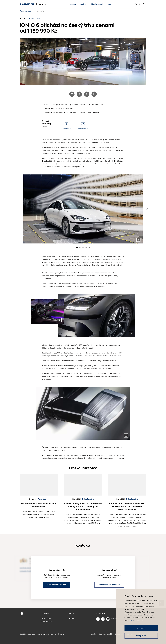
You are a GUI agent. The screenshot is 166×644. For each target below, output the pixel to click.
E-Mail (72, 94)
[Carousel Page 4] (86, 247)
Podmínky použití (105, 634)
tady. (133, 621)
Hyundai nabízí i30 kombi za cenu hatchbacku (39, 505)
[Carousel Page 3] (83, 247)
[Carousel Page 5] (89, 247)
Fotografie (40, 11)
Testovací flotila (47, 621)
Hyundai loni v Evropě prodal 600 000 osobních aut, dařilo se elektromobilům (127, 507)
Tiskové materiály (97, 4)
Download (138, 240)
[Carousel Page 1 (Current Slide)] (77, 247)
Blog (109, 4)
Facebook (79, 94)
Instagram (103, 619)
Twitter (87, 94)
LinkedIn (94, 94)
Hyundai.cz (73, 618)
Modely (73, 4)
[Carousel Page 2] (80, 247)
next (148, 208)
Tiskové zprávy (46, 618)
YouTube (108, 619)
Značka (83, 4)
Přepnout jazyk (144, 4)
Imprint (93, 634)
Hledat (140, 4)
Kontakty (45, 126)
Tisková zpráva (25, 11)
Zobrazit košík (136, 4)
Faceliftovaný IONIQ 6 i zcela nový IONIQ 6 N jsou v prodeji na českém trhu (83, 507)
